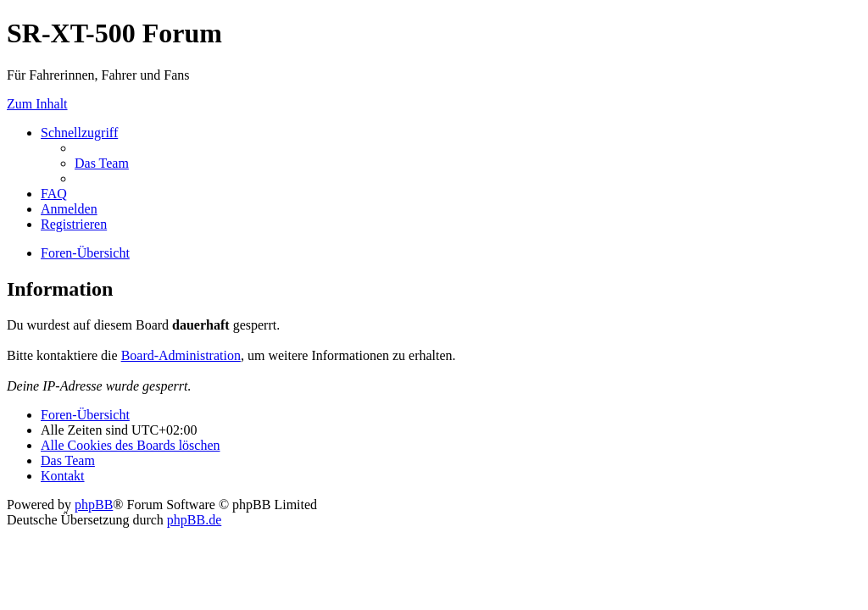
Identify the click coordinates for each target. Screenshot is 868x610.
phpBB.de (194, 520)
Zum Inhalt (37, 104)
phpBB (94, 505)
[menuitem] (102, 163)
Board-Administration (181, 355)
